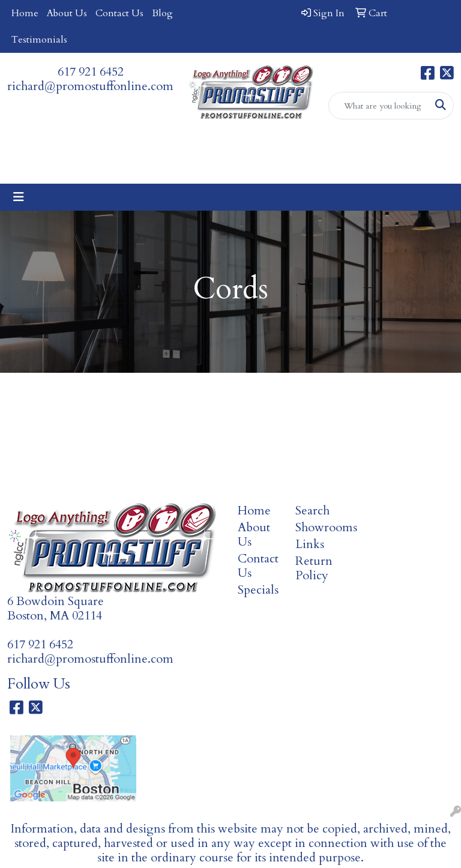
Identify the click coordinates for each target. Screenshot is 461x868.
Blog (162, 13)
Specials (258, 590)
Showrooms (317, 527)
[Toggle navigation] (19, 197)
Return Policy (314, 568)
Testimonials (39, 40)
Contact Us (119, 13)
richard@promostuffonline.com (90, 86)
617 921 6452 (91, 72)
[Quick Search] (379, 106)
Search (312, 511)
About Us (67, 13)
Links (310, 544)
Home (25, 13)
